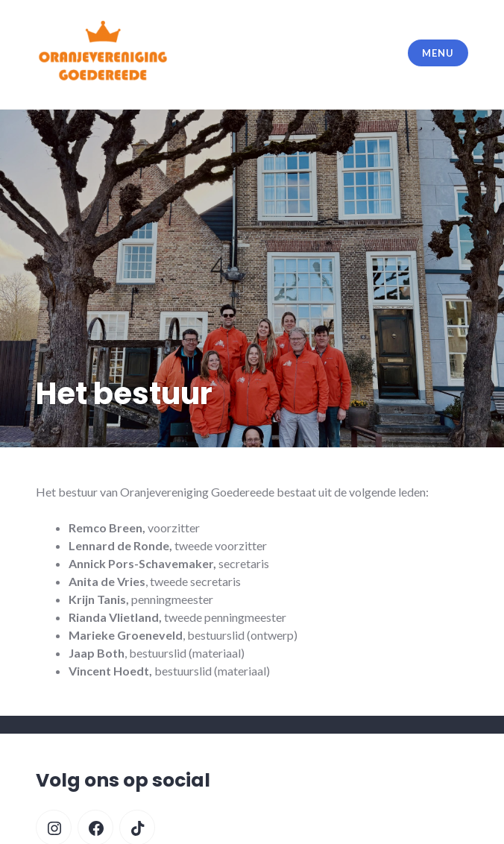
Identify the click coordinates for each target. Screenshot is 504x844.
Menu (438, 53)
